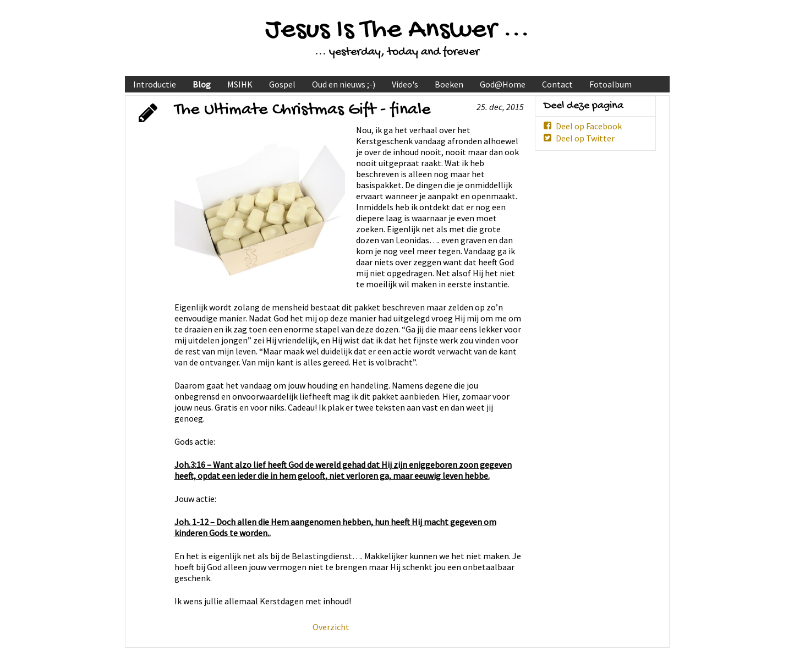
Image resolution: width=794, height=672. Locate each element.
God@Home (503, 84)
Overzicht (331, 627)
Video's (405, 84)
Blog (202, 84)
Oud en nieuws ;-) (344, 84)
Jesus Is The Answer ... (397, 31)
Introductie (155, 84)
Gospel (282, 84)
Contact (557, 84)
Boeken (449, 84)
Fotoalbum (610, 84)
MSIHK (240, 84)
